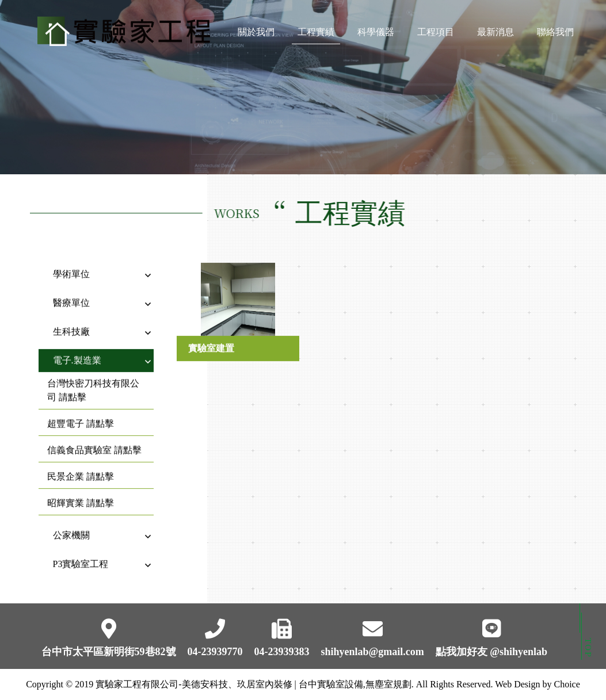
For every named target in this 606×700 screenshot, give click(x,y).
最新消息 (496, 30)
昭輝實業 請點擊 (81, 494)
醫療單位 (71, 294)
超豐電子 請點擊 (81, 414)
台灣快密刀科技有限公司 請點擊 (93, 381)
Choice (567, 684)
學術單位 (71, 265)
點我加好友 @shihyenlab (491, 652)
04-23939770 (215, 652)
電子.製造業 (77, 351)
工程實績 (316, 30)
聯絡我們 (555, 30)
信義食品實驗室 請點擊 (94, 441)
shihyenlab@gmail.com (373, 652)
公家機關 (71, 526)
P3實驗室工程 (81, 555)
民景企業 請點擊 (81, 467)
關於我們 (256, 30)
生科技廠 (71, 322)
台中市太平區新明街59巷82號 (109, 652)
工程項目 (436, 30)
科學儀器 (376, 30)
